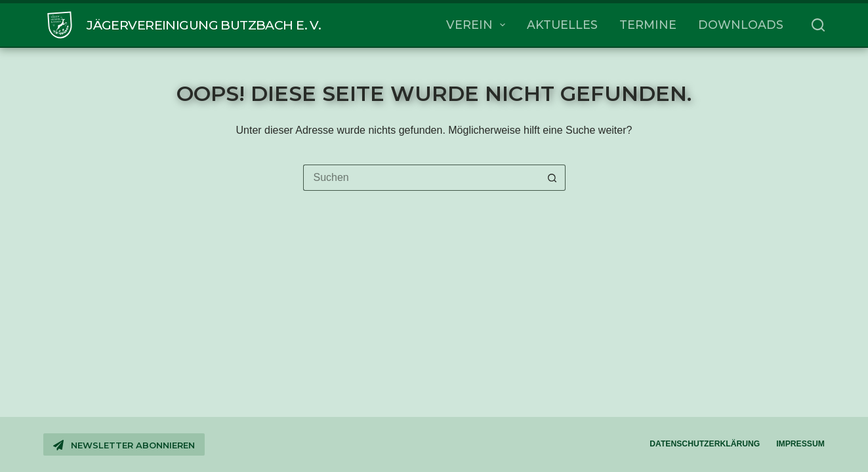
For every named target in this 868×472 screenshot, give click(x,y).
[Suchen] (818, 25)
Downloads (741, 25)
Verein (479, 25)
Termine (648, 25)
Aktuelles (562, 25)
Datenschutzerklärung (705, 444)
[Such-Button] (552, 178)
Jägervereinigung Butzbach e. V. (204, 25)
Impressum (800, 444)
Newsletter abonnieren (124, 445)
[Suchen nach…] (421, 178)
